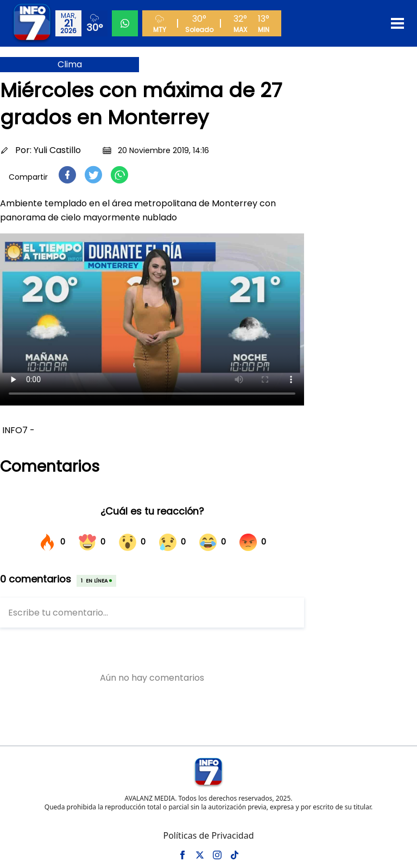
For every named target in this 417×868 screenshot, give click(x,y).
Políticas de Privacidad (208, 835)
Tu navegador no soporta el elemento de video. (152, 319)
